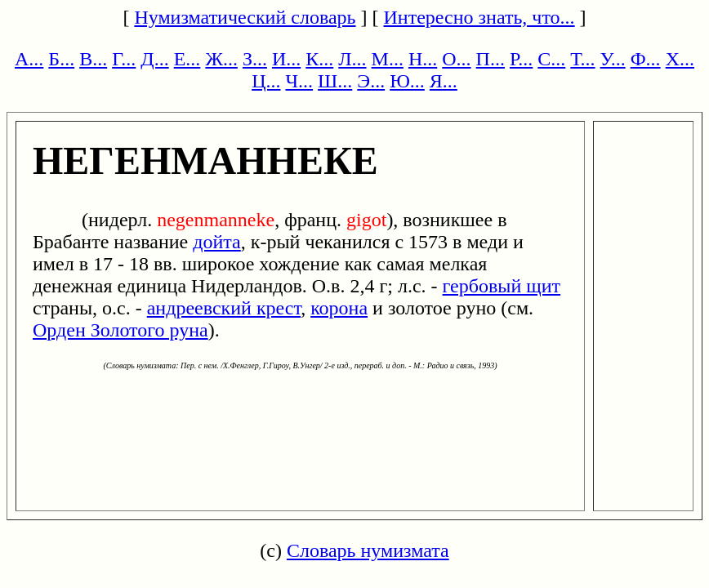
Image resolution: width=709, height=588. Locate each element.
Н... (423, 59)
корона (339, 308)
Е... (187, 59)
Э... (371, 81)
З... (255, 59)
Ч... (299, 81)
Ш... (335, 81)
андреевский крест (224, 308)
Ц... (266, 81)
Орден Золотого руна (120, 330)
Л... (352, 59)
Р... (521, 59)
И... (286, 59)
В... (93, 59)
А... (29, 59)
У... (613, 59)
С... (551, 59)
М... (388, 59)
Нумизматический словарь (245, 17)
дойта (217, 242)
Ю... (407, 81)
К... (319, 59)
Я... (444, 81)
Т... (582, 59)
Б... (61, 59)
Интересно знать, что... (479, 17)
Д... (154, 59)
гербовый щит (502, 286)
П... (491, 59)
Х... (680, 59)
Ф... (646, 59)
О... (456, 59)
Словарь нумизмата (368, 550)
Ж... (221, 59)
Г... (124, 59)
